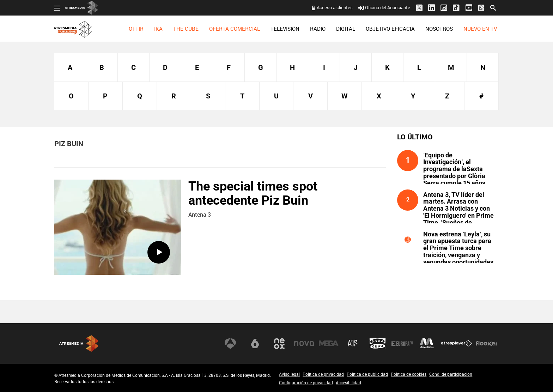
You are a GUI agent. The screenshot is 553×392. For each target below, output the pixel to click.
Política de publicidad (367, 374)
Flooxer (486, 344)
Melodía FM (427, 344)
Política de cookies (409, 374)
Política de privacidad (323, 374)
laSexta (255, 344)
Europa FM (402, 344)
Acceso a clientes (335, 7)
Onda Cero (378, 344)
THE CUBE (186, 29)
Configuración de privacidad (306, 382)
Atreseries (353, 344)
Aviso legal (289, 374)
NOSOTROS (439, 29)
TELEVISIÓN (285, 29)
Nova (304, 344)
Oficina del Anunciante (384, 7)
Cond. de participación (451, 374)
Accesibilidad (348, 382)
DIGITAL (346, 29)
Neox (279, 344)
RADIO (318, 29)
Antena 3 (230, 344)
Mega (329, 344)
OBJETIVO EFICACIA (390, 29)
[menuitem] (136, 29)
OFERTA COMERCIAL (235, 29)
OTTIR (136, 29)
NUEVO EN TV (480, 29)
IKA (158, 29)
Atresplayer (457, 344)
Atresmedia (79, 343)
